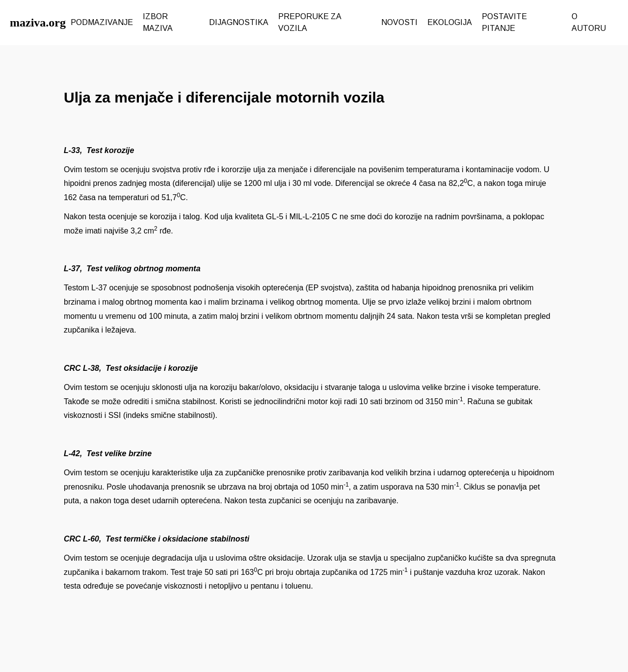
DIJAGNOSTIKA (239, 22)
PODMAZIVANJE (102, 22)
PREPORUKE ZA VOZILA (310, 22)
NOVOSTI (399, 22)
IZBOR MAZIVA (158, 22)
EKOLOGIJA (450, 22)
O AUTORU (589, 22)
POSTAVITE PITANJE (504, 22)
